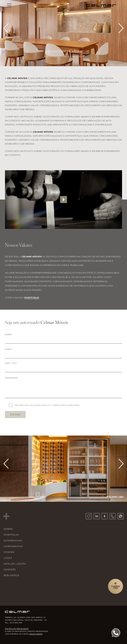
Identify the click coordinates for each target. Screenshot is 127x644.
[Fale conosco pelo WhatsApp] (116, 633)
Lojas (8, 558)
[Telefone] (113, 516)
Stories (9, 552)
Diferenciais (13, 541)
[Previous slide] (6, 28)
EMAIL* (9, 349)
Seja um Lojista (15, 564)
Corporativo (13, 546)
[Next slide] (121, 28)
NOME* (9, 334)
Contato (10, 569)
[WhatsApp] (121, 516)
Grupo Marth (36, 634)
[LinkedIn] (97, 516)
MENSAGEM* (12, 378)
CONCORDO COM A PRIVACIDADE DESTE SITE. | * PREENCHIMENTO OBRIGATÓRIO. (47, 405)
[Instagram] (89, 516)
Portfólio (11, 535)
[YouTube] (105, 516)
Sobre (8, 529)
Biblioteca (11, 575)
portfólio (32, 298)
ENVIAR (15, 414)
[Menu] (9, 5)
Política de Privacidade (17, 629)
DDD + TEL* (11, 363)
